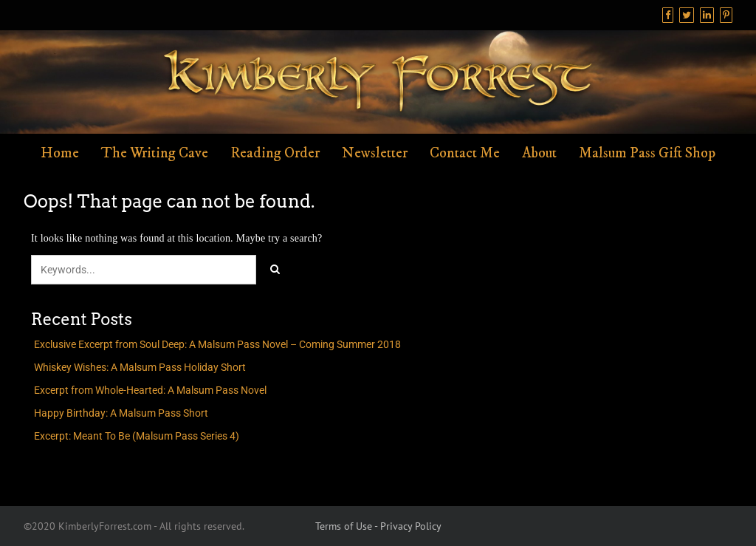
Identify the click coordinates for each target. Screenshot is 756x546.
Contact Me (465, 153)
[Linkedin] (707, 15)
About (539, 153)
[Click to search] (275, 270)
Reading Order (275, 153)
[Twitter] (687, 15)
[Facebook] (668, 15)
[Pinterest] (726, 15)
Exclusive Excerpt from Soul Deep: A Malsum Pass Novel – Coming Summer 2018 (217, 344)
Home (60, 153)
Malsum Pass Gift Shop (647, 153)
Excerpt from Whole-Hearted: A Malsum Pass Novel (150, 390)
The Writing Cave (155, 153)
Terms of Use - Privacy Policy (378, 526)
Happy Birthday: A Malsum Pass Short (121, 413)
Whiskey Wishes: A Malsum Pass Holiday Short (140, 367)
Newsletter (375, 153)
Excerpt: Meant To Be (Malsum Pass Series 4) (137, 436)
